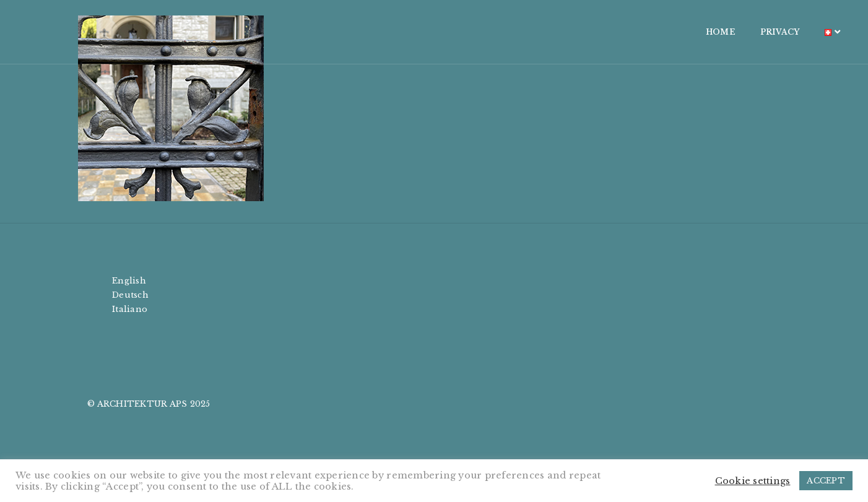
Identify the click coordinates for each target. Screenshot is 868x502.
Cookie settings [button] (753, 481)
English (129, 281)
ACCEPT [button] (826, 481)
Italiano (130, 309)
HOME (649, 32)
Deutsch (130, 295)
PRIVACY (708, 32)
